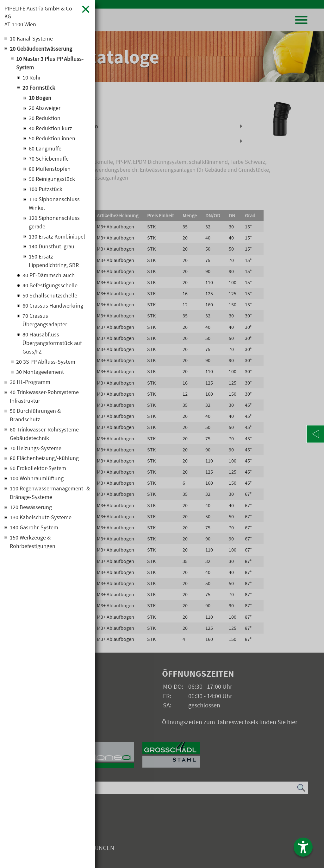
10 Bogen (40, 98)
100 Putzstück (46, 190)
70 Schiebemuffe (49, 159)
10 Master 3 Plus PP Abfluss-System (50, 64)
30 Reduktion (45, 119)
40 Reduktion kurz (50, 129)
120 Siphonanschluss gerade (54, 223)
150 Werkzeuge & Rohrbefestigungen (33, 543)
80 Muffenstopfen (50, 169)
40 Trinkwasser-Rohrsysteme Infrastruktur (44, 397)
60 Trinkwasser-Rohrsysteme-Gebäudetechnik (45, 435)
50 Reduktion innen (52, 139)
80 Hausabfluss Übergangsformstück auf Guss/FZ (52, 344)
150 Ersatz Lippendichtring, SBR (54, 262)
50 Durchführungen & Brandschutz (35, 416)
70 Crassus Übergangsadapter (45, 321)
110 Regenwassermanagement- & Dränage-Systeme (50, 494)
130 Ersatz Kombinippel (57, 237)
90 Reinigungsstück (52, 179)
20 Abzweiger (45, 108)
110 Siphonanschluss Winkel (54, 204)
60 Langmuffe (45, 149)
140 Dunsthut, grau (52, 247)
